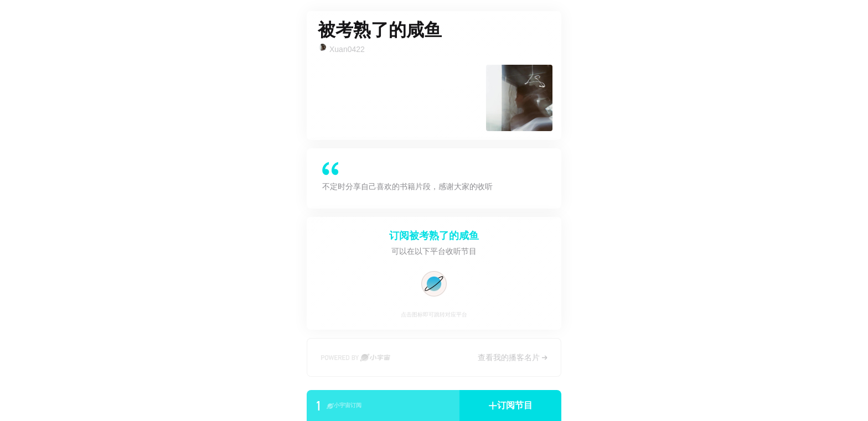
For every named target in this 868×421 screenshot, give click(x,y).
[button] (510, 406)
